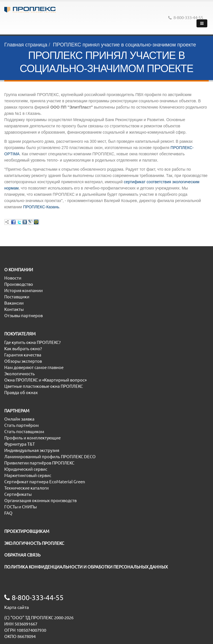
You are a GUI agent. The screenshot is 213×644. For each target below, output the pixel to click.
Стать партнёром (21, 425)
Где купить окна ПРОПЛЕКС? (32, 342)
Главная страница (26, 45)
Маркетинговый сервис (28, 475)
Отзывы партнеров (23, 316)
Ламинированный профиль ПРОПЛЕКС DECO (50, 457)
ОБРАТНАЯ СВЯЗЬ (22, 555)
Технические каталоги (26, 488)
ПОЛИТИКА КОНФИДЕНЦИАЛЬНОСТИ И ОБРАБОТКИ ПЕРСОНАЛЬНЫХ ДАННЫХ (86, 567)
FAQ (8, 513)
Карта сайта (17, 607)
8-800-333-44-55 (186, 18)
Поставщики (17, 297)
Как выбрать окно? (23, 349)
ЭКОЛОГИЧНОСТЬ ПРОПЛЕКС (34, 543)
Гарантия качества (23, 355)
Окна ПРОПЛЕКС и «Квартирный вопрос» (45, 380)
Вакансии (14, 303)
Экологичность (20, 374)
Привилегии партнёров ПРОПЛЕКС (39, 463)
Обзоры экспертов (23, 361)
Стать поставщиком (24, 432)
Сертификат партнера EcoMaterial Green (45, 482)
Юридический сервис (26, 469)
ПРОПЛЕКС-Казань (41, 207)
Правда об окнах (21, 393)
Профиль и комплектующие (32, 438)
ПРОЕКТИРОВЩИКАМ (27, 531)
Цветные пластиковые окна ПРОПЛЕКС (44, 386)
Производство (19, 284)
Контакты (14, 309)
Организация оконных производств (40, 501)
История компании (23, 291)
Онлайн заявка (19, 419)
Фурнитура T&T (20, 444)
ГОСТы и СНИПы (21, 507)
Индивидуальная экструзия (32, 450)
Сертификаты (18, 494)
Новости (13, 278)
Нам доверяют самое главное (34, 367)
